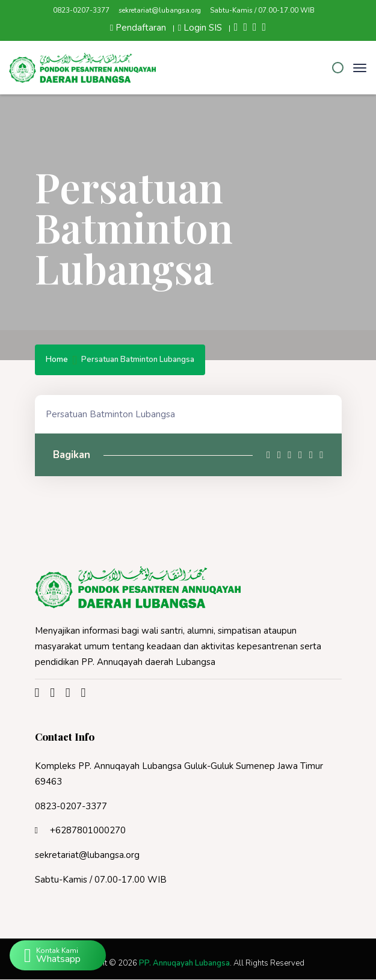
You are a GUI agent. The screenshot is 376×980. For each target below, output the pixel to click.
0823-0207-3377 (81, 10)
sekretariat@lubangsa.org (160, 10)
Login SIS (200, 28)
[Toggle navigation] (360, 68)
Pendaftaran (138, 28)
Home (57, 360)
